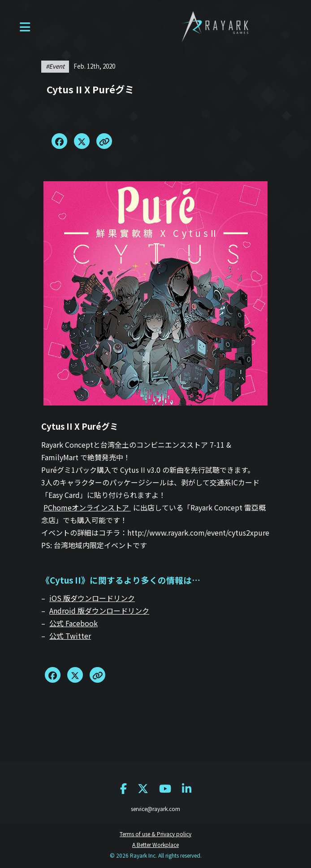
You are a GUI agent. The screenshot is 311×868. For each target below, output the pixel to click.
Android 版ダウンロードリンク (99, 611)
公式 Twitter (70, 636)
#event (55, 66)
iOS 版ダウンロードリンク (92, 598)
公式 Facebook (73, 623)
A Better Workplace (155, 844)
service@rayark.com (155, 809)
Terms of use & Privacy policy (155, 834)
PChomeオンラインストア (87, 507)
